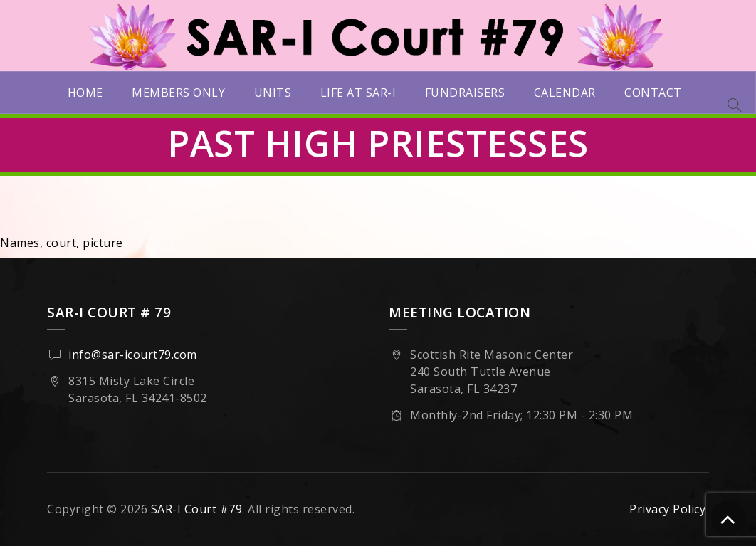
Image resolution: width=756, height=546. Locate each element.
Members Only (178, 93)
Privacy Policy (667, 509)
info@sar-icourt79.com (133, 355)
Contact (653, 93)
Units (273, 93)
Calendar (565, 93)
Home (85, 93)
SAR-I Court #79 (197, 509)
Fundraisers (465, 93)
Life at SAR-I (358, 93)
